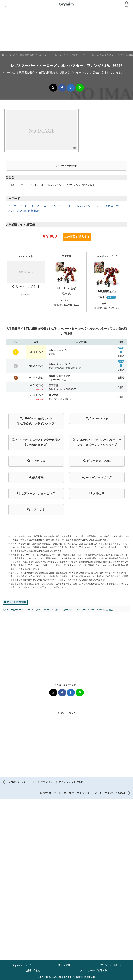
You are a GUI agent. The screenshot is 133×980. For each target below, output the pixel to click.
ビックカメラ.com (97, 461)
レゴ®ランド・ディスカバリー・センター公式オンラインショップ (97, 442)
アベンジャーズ (61, 206)
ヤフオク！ (36, 510)
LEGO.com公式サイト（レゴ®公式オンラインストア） (36, 421)
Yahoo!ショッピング (97, 477)
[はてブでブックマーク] (71, 88)
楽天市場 (36, 477)
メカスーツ (112, 206)
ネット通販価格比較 (15, 602)
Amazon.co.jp (97, 418)
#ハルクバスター (60, 610)
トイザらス (36, 461)
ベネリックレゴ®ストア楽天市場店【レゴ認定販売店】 (36, 442)
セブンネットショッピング (36, 493)
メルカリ (97, 493)
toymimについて (22, 965)
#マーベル (29, 610)
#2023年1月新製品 (104, 610)
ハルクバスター (83, 206)
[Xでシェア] (53, 88)
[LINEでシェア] (80, 88)
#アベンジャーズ (43, 610)
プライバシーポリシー (111, 965)
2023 (11, 211)
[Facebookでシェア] (62, 88)
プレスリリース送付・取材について (100, 970)
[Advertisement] (66, 644)
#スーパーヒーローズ (13, 610)
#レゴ (72, 610)
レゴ (99, 206)
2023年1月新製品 (28, 211)
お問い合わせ (33, 970)
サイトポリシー (67, 965)
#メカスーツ (81, 610)
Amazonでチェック (66, 166)
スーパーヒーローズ (21, 206)
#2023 (91, 610)
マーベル (42, 206)
